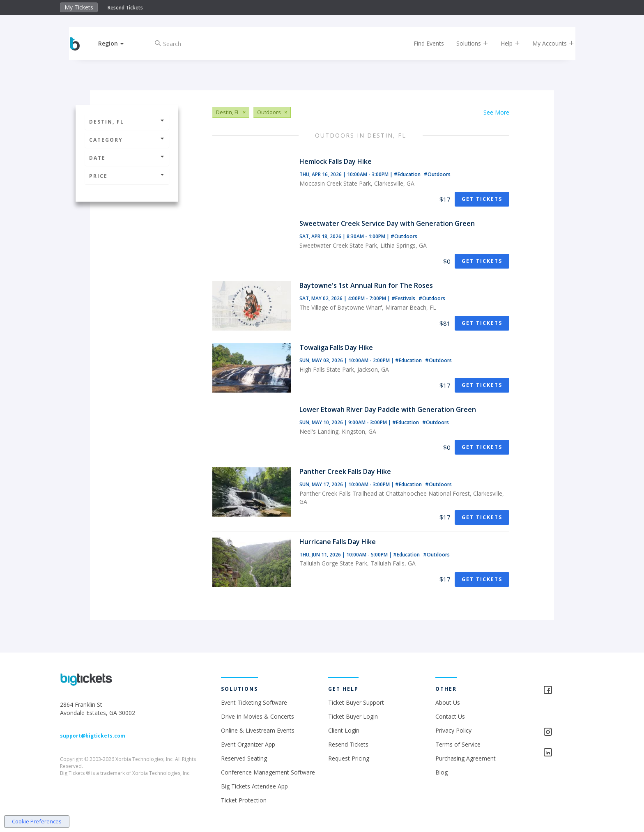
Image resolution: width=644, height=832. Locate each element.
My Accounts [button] (547, 43)
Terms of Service (458, 744)
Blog (442, 772)
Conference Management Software (268, 772)
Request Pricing (349, 758)
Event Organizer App (248, 744)
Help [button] (504, 43)
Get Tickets (482, 199)
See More (496, 112)
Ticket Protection (244, 800)
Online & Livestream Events (258, 730)
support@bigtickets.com (93, 736)
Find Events (422, 43)
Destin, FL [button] (127, 122)
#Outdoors (437, 174)
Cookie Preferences (37, 821)
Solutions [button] (466, 43)
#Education (408, 174)
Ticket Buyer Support (356, 702)
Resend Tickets (125, 8)
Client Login (344, 730)
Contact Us (450, 716)
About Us (448, 702)
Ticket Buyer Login (353, 716)
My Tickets (79, 7)
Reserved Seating (244, 758)
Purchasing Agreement (466, 758)
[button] (118, 43)
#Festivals (404, 298)
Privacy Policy (453, 730)
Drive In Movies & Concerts (258, 716)
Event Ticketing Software (254, 702)
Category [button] (127, 140)
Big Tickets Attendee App (254, 786)
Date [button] (127, 158)
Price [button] (127, 176)
